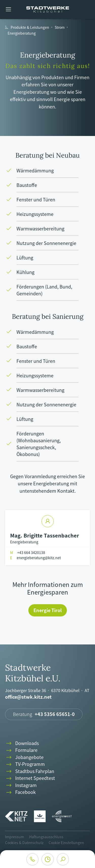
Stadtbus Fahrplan (30, 771)
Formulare (21, 750)
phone (32, 859)
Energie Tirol (48, 610)
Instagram (21, 785)
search (63, 859)
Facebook (20, 792)
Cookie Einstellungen (66, 843)
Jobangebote (24, 757)
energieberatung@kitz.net (35, 558)
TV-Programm (25, 764)
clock (48, 859)
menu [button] (8, 10)
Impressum (15, 837)
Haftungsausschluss (46, 837)
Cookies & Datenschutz (24, 843)
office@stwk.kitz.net (28, 697)
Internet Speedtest (30, 778)
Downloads (22, 743)
